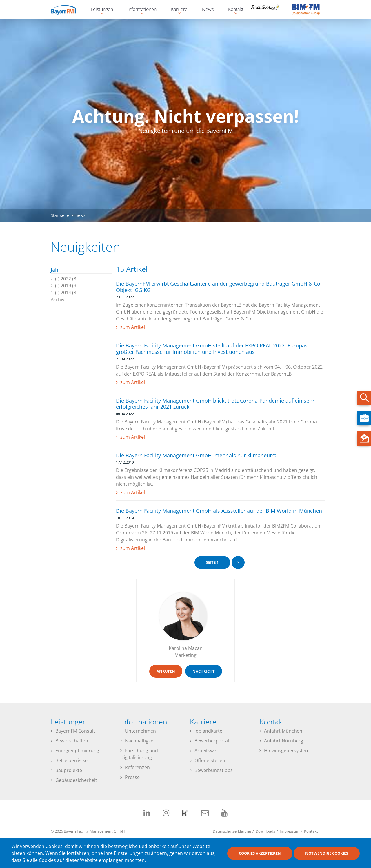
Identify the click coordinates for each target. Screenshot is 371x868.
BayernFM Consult (75, 731)
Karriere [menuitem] (176, 10)
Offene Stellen (210, 760)
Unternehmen (140, 731)
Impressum (290, 831)
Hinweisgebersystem (287, 751)
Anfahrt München (283, 731)
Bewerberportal (212, 741)
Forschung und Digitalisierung (139, 754)
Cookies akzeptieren (260, 853)
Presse (132, 777)
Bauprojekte (69, 770)
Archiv (58, 300)
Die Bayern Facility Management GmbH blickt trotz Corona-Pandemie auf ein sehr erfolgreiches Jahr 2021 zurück (215, 404)
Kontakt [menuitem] (233, 10)
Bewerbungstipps (214, 770)
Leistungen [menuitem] (99, 10)
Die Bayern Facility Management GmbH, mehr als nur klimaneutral (197, 455)
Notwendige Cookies (327, 853)
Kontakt (311, 831)
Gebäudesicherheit (76, 780)
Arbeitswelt (207, 751)
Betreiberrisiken (73, 760)
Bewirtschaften (72, 741)
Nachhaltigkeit (141, 741)
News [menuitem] (208, 9)
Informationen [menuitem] (139, 10)
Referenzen (137, 767)
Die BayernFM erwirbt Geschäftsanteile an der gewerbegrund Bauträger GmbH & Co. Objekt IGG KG (219, 287)
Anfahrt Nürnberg (284, 741)
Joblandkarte (208, 731)
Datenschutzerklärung (232, 831)
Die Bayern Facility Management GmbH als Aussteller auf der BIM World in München (219, 511)
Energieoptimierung (77, 751)
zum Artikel (133, 327)
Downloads (265, 831)
